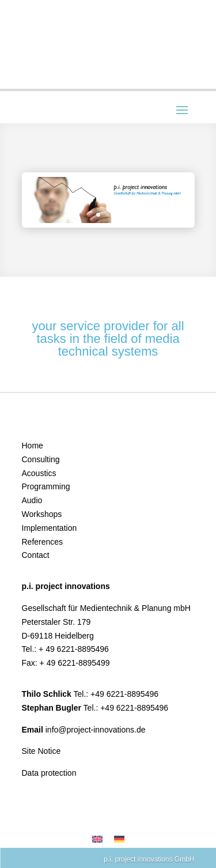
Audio (32, 500)
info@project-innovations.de (96, 730)
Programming (46, 486)
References (43, 542)
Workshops (42, 514)
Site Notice (41, 751)
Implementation (50, 528)
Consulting (41, 459)
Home (33, 446)
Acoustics (39, 473)
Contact (36, 555)
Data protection (49, 773)
